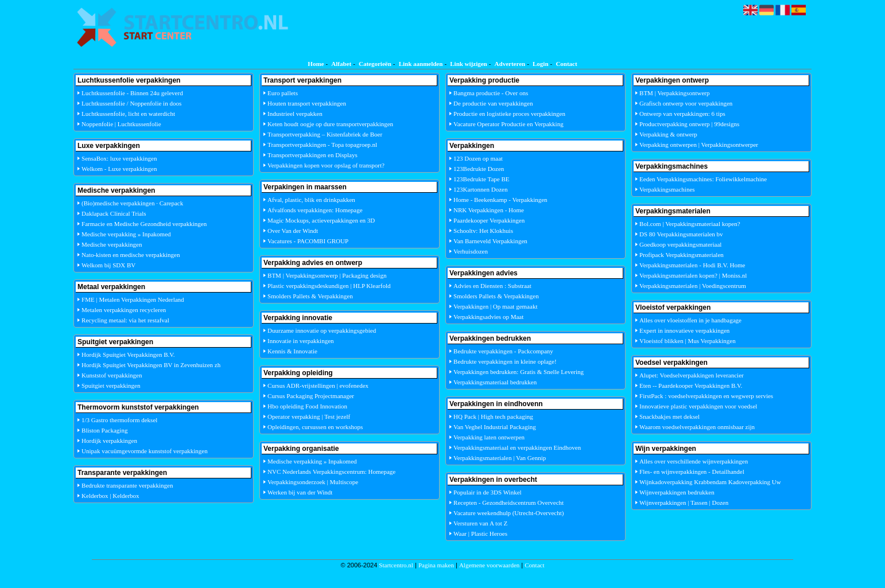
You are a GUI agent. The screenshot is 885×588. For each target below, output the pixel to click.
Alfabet (341, 64)
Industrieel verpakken (295, 114)
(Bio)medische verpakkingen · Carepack (132, 203)
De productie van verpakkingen (493, 103)
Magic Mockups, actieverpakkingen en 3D (321, 220)
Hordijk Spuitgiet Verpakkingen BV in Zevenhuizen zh (151, 365)
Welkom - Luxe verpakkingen (119, 169)
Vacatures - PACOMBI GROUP (308, 241)
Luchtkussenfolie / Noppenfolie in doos (131, 103)
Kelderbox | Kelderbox (110, 496)
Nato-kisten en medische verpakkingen (131, 255)
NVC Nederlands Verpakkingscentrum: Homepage (331, 472)
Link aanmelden (421, 64)
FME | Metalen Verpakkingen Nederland (133, 299)
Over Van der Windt (293, 231)
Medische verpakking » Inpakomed (126, 234)
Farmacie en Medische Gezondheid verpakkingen (144, 224)
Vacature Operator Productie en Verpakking (509, 124)
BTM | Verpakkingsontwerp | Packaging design (327, 275)
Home (316, 64)
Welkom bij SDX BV (108, 265)
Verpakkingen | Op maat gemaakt (495, 306)
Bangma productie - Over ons (491, 93)
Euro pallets (283, 93)
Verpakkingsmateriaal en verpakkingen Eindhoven (517, 447)
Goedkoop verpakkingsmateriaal (680, 244)
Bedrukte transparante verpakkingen (127, 485)
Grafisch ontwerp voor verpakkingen (686, 103)
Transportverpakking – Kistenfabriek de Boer (325, 134)
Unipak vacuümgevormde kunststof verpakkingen (145, 451)
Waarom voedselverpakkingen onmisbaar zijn (697, 427)
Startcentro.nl (396, 565)
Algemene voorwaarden (489, 565)
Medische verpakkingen (112, 244)
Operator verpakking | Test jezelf (309, 416)
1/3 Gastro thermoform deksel (119, 420)
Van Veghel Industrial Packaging (495, 427)
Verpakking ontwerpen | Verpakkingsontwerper (699, 145)
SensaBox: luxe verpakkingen (119, 158)
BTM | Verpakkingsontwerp (674, 93)
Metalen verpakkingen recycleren (124, 310)
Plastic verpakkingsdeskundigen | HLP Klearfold (329, 286)
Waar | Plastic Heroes (480, 534)
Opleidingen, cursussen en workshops (315, 427)
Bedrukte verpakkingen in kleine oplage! (505, 361)
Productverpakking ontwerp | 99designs (689, 124)
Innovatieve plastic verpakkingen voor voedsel (698, 406)
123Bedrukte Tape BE (481, 179)
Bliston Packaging (104, 430)
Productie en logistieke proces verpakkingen (509, 114)
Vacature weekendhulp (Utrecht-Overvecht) (509, 513)
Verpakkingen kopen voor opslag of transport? (326, 165)
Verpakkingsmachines (667, 189)
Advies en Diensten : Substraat (492, 286)
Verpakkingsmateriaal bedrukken (495, 382)
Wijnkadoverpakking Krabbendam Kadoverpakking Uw (710, 482)
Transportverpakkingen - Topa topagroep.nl (322, 145)
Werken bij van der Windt (300, 492)
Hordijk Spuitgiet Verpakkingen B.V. (128, 355)
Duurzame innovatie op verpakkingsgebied (322, 330)
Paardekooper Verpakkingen (489, 220)
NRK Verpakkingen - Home (489, 210)
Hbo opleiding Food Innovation (307, 406)
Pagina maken (436, 565)
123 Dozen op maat (478, 158)
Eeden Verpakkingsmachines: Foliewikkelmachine (703, 179)
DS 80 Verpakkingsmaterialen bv (681, 234)
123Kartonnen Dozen (480, 189)
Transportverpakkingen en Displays (313, 155)
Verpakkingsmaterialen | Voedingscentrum (693, 286)
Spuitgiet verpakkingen (111, 385)
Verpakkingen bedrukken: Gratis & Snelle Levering (519, 372)
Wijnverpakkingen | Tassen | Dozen (684, 503)
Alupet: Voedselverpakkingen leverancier (692, 375)
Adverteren (510, 64)
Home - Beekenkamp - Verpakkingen (500, 200)
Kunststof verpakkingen (112, 375)
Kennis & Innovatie (292, 351)
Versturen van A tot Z (480, 523)
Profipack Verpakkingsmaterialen (682, 255)
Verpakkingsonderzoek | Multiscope (313, 482)
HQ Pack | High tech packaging (493, 416)
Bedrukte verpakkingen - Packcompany (503, 351)
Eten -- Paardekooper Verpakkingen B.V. (691, 385)
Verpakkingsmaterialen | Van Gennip (500, 458)
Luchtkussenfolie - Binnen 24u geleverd (132, 93)
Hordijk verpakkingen (109, 441)
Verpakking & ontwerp (668, 134)
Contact (566, 64)
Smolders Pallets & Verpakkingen (310, 296)
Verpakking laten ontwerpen (489, 437)
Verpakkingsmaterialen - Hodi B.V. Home (692, 265)
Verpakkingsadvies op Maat (488, 317)
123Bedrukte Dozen (479, 169)
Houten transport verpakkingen (307, 103)
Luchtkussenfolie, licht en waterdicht (128, 114)
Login (541, 64)
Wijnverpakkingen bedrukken (677, 492)
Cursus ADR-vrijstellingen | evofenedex (318, 385)
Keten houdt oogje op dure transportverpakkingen (330, 124)
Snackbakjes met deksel (669, 416)
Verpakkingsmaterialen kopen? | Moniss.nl (693, 275)
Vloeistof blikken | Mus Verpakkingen (688, 341)
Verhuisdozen (471, 251)
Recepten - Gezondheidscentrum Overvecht (509, 503)
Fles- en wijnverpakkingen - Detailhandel (692, 472)
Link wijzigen (468, 64)
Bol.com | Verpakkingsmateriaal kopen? (690, 224)
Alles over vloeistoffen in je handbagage (690, 320)
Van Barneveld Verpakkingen (490, 241)
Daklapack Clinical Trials (114, 213)
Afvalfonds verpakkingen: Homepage (315, 210)
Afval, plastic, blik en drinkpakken (311, 200)
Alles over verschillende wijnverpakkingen (694, 461)
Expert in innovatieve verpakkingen (684, 330)
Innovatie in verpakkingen (300, 341)
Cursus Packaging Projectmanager (311, 396)
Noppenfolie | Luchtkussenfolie (121, 124)
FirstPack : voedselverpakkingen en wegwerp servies (706, 396)
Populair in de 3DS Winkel (488, 492)
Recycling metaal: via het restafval (125, 320)
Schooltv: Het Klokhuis (483, 231)
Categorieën (375, 64)
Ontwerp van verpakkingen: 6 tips (682, 114)
